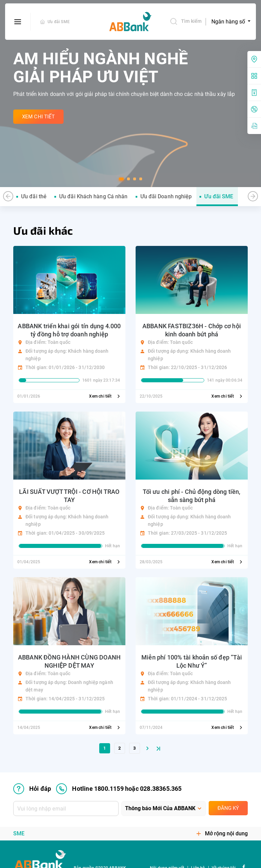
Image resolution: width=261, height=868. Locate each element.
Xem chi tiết (105, 396)
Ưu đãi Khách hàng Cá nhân (93, 196)
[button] (121, 179)
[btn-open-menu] (18, 22)
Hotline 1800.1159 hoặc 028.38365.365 (119, 789)
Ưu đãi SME (59, 22)
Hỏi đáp (32, 789)
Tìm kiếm (186, 21)
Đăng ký (228, 808)
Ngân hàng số (229, 22)
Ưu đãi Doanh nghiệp (166, 196)
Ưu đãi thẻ (34, 196)
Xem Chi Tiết (38, 117)
